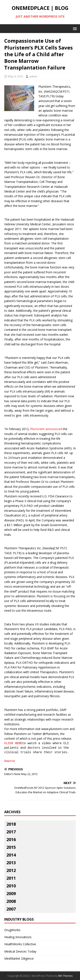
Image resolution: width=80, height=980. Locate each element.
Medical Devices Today (20, 951)
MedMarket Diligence (19, 958)
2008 (11, 901)
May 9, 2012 (16, 76)
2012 (11, 870)
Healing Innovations (18, 937)
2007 (11, 909)
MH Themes (65, 976)
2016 (11, 839)
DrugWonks (12, 930)
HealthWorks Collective (20, 944)
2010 (11, 886)
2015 (11, 847)
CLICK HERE (13, 743)
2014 (11, 855)
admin (33, 76)
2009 (11, 893)
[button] (74, 28)
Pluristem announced (46, 429)
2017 (11, 832)
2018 (11, 824)
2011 (11, 878)
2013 (11, 863)
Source (10, 761)
